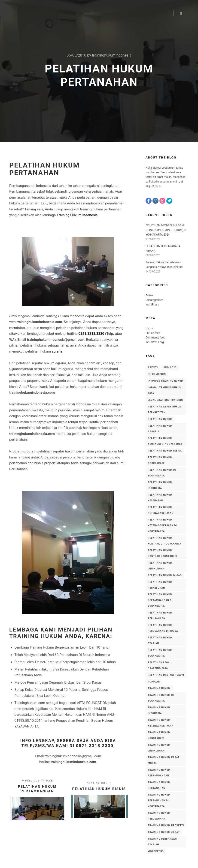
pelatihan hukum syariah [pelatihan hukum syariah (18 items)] (160, 641)
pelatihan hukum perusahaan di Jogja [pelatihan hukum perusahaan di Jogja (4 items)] (163, 628)
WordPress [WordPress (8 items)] (156, 851)
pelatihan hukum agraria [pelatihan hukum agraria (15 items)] (160, 429)
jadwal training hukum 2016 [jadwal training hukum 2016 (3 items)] (165, 390)
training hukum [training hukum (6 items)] (159, 688)
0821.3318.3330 (91, 334)
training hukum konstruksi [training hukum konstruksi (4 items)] (159, 735)
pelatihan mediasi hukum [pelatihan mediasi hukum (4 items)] (166, 675)
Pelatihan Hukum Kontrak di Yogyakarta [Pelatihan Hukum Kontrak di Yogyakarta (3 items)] (165, 541)
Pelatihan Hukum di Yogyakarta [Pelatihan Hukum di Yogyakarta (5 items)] (162, 473)
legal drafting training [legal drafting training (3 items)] (165, 400)
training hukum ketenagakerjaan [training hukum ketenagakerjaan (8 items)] (161, 723)
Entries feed (153, 333)
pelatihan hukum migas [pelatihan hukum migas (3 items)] (165, 575)
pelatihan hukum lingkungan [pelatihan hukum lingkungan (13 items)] (160, 566)
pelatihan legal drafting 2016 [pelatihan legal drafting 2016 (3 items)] (160, 665)
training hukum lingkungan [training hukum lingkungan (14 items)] (159, 748)
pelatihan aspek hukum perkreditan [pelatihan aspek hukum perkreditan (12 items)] (165, 410)
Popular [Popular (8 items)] (154, 682)
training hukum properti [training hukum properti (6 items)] (166, 825)
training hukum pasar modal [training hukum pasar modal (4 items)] (164, 760)
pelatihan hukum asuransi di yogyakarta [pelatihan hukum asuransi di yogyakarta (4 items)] (165, 441)
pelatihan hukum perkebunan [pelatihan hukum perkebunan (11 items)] (160, 585)
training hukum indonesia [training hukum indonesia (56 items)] (159, 710)
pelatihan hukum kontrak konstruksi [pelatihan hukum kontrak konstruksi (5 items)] (163, 553)
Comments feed (155, 338)
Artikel (149, 295)
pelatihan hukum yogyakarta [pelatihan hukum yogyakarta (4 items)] (160, 653)
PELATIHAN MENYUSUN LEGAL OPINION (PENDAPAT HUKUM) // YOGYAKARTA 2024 (166, 230)
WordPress (152, 305)
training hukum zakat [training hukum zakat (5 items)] (164, 832)
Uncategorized (154, 300)
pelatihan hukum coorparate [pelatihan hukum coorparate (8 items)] (160, 460)
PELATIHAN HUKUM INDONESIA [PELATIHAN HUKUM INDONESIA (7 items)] (160, 485)
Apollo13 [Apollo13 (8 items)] (170, 367)
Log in (149, 328)
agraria (57, 351)
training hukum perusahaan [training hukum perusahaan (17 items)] (159, 816)
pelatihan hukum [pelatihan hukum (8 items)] (160, 419)
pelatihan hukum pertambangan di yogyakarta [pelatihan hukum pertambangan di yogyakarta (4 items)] (160, 600)
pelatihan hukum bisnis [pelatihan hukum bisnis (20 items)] (165, 451)
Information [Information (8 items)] (157, 374)
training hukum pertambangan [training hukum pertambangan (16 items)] (159, 773)
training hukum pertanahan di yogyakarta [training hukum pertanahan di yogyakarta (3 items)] (159, 801)
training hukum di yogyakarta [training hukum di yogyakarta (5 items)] (161, 698)
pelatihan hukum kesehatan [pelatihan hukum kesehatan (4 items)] (160, 498)
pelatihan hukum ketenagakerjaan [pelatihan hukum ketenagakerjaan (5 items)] (161, 510)
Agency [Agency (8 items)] (153, 367)
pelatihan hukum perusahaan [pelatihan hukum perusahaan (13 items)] (160, 616)
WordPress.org (155, 342)
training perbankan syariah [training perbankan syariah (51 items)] (162, 842)
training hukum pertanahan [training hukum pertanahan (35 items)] (159, 785)
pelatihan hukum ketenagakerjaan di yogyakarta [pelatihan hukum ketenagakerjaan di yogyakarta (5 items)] (162, 525)
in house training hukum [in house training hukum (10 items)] (166, 381)
